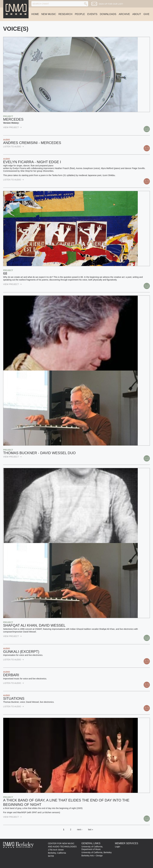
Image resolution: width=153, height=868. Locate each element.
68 (5, 273)
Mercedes (13, 119)
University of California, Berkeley (97, 852)
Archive (124, 14)
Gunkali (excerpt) (21, 652)
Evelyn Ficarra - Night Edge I (32, 162)
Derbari (11, 675)
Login (117, 847)
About (137, 14)
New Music (49, 14)
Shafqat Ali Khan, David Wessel (34, 625)
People (80, 14)
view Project (12, 127)
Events (92, 14)
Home (35, 14)
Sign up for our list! (111, 4)
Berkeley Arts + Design (92, 856)
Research (65, 14)
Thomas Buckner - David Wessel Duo (39, 453)
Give (146, 14)
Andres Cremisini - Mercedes (32, 143)
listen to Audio (14, 147)
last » (90, 829)
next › (80, 829)
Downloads (108, 14)
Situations (14, 698)
